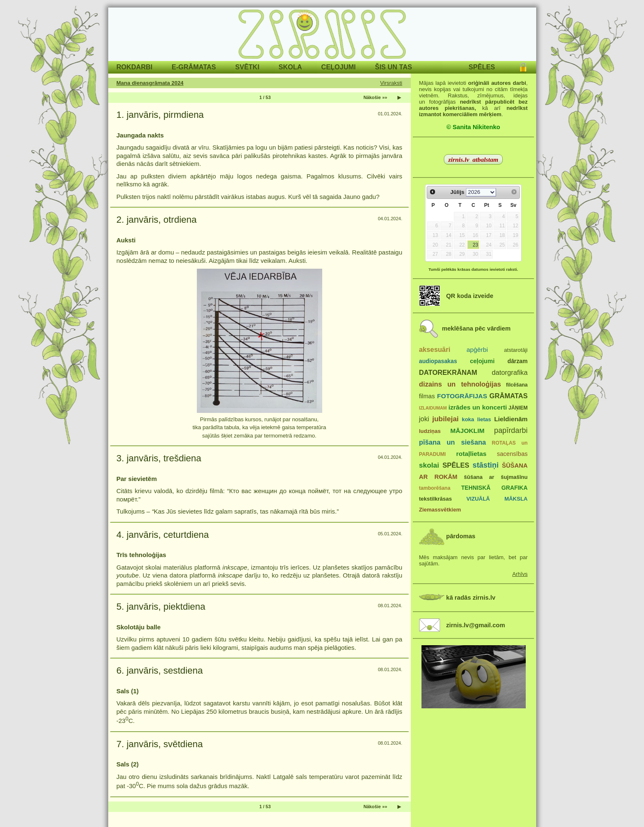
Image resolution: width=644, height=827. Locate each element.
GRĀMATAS (508, 396)
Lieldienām (511, 419)
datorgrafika (510, 372)
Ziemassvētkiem (440, 510)
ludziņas (430, 431)
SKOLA (290, 67)
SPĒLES (482, 67)
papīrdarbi (511, 430)
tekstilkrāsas (436, 499)
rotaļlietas (471, 454)
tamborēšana (435, 488)
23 (475, 245)
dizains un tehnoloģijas (460, 384)
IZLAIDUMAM (433, 408)
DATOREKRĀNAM (448, 372)
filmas (427, 396)
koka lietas (476, 419)
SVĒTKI (247, 67)
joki (424, 419)
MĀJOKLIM (468, 431)
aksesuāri (435, 349)
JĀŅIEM (518, 408)
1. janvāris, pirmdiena (160, 115)
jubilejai (445, 419)
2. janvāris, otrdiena (157, 220)
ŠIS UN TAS (393, 67)
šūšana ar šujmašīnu (496, 477)
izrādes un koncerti (478, 407)
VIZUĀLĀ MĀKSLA (497, 499)
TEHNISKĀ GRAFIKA (494, 488)
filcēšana (517, 385)
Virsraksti (391, 83)
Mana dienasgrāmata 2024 (150, 83)
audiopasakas (438, 361)
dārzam (517, 361)
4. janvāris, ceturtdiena (163, 535)
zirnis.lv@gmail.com (476, 625)
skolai (429, 465)
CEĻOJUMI (339, 67)
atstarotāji (516, 350)
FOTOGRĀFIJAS (462, 396)
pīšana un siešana (453, 442)
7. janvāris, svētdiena (160, 744)
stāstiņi (486, 465)
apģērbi (477, 350)
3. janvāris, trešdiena (159, 458)
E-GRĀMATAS (194, 67)
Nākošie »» (375, 97)
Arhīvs (520, 574)
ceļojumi (482, 361)
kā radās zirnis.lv (471, 598)
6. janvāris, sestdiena (160, 671)
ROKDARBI (135, 67)
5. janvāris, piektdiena (161, 607)
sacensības (512, 454)
